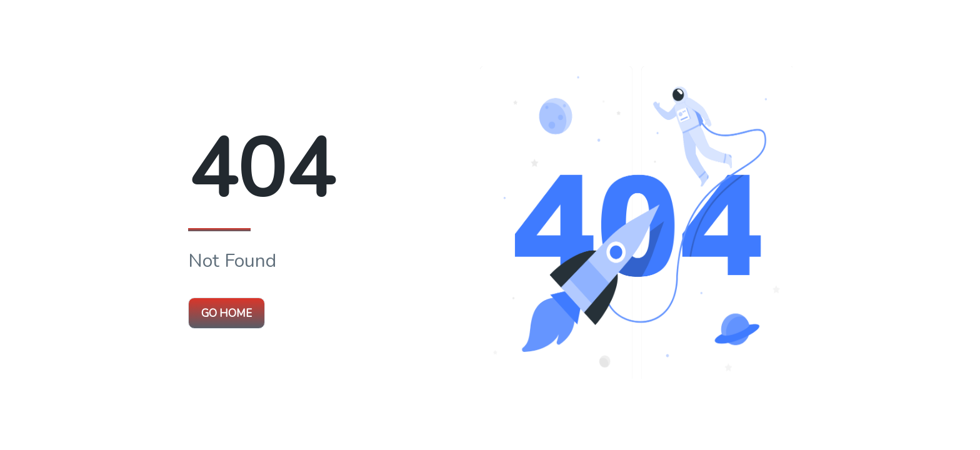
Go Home (227, 313)
